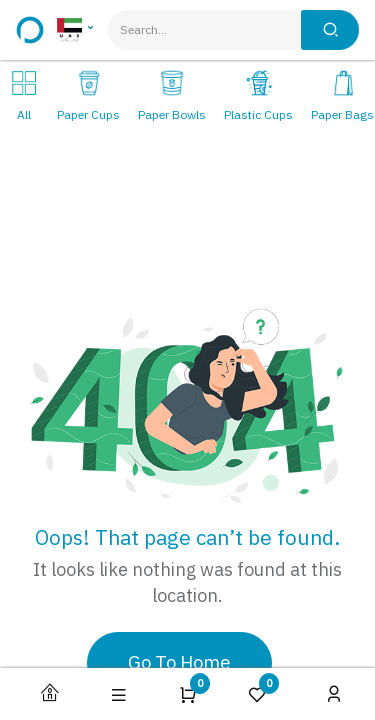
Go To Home (179, 663)
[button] (119, 694)
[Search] (330, 30)
